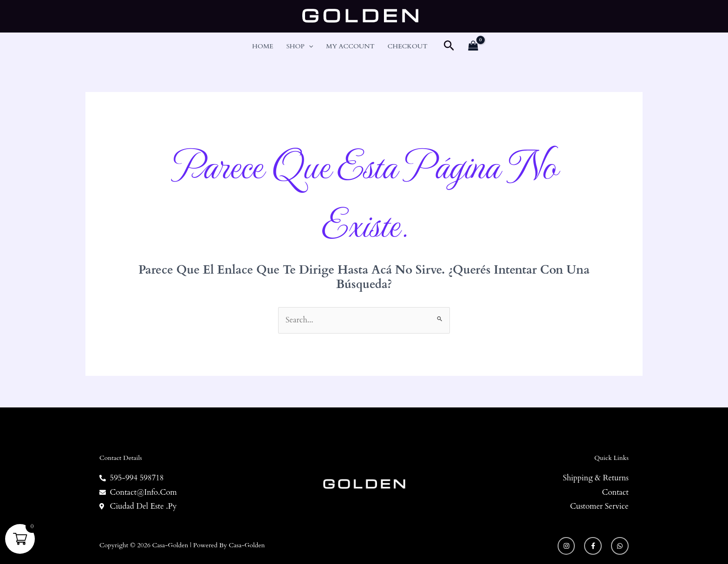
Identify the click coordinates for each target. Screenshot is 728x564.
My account (350, 46)
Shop (300, 46)
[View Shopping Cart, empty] (473, 46)
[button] (309, 46)
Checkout (408, 46)
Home (263, 46)
